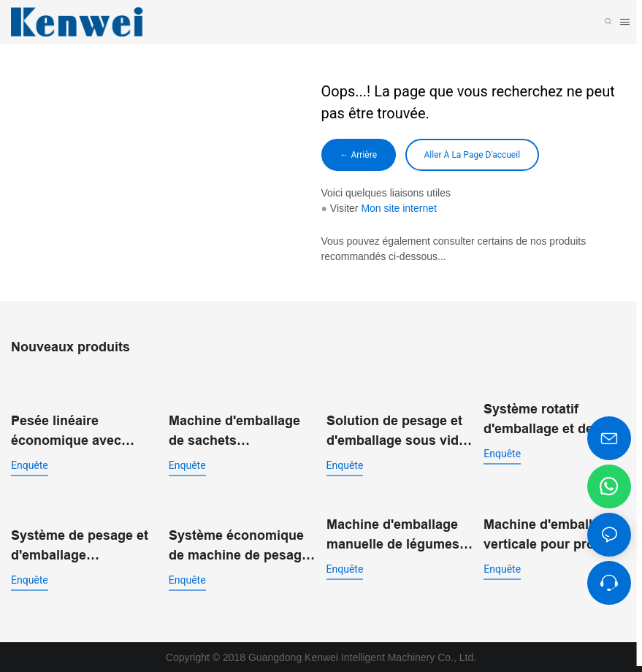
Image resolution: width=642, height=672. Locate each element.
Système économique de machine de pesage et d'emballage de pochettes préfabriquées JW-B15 (239, 546)
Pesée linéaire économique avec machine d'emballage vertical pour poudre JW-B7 (77, 420)
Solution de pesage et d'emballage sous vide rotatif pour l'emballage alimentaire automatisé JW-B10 (399, 431)
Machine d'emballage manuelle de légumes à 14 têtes (398, 535)
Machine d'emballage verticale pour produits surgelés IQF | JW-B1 (555, 535)
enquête (30, 454)
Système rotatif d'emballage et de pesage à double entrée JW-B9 (557, 420)
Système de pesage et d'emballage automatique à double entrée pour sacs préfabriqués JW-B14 (80, 546)
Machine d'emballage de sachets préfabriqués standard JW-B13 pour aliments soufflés (238, 431)
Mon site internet (399, 208)
